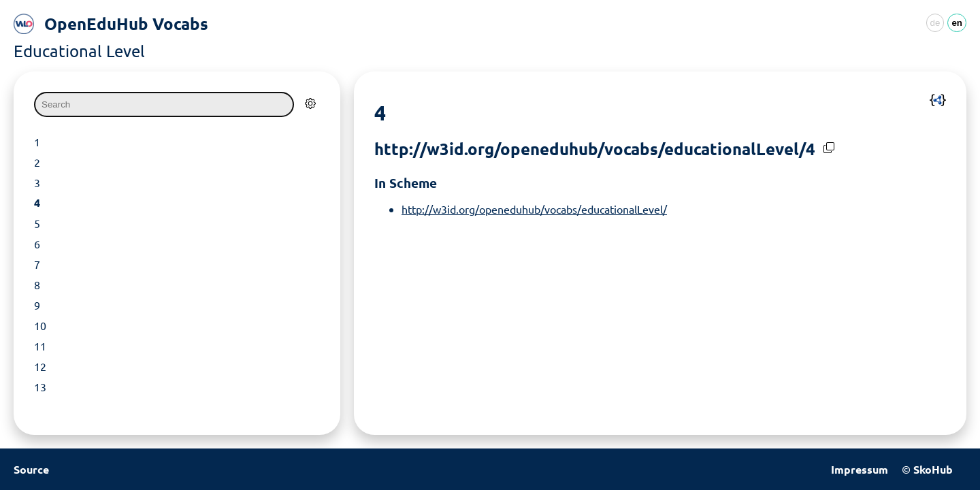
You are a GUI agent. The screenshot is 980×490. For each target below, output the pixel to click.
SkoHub (933, 469)
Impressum (860, 469)
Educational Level (79, 51)
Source (31, 469)
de (935, 23)
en (957, 23)
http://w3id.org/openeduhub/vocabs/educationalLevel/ (534, 209)
